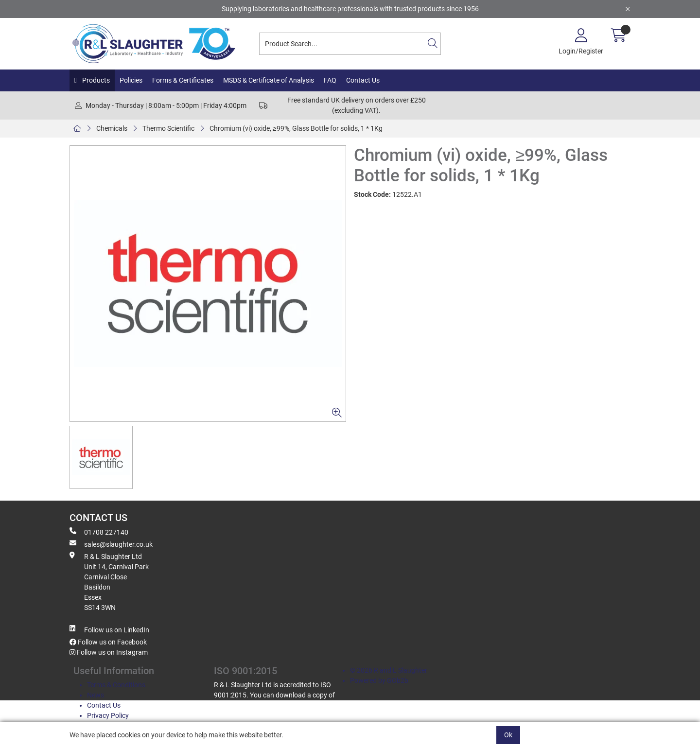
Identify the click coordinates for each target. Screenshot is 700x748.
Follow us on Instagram (109, 652)
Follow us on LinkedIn (109, 629)
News (96, 695)
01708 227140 (99, 532)
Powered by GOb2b (379, 680)
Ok (508, 735)
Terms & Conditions (116, 685)
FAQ (330, 80)
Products (95, 80)
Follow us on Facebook (108, 642)
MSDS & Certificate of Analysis (269, 80)
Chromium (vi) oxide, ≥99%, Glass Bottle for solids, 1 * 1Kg (296, 128)
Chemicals (112, 128)
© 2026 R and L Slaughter (389, 670)
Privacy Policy (108, 715)
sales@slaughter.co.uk (111, 544)
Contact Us (363, 80)
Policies (131, 80)
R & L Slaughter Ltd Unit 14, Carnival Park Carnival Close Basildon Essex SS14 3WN (109, 582)
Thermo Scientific (168, 128)
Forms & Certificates (183, 80)
